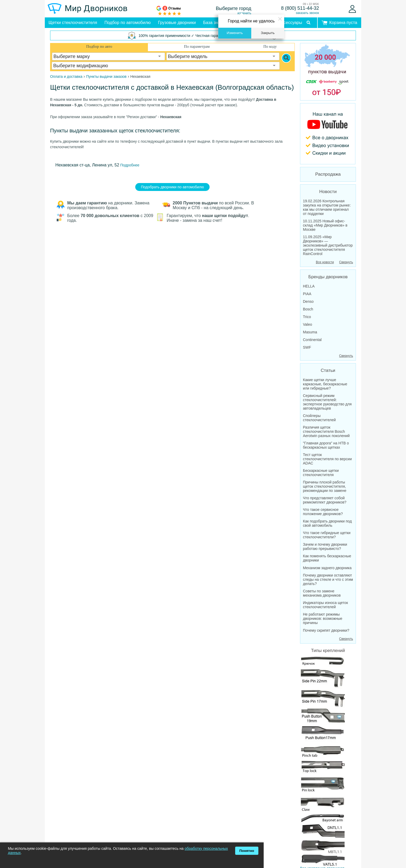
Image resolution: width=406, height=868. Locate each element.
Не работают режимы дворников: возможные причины (323, 618)
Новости (328, 192)
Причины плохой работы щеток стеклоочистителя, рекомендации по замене (325, 486)
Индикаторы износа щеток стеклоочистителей (325, 605)
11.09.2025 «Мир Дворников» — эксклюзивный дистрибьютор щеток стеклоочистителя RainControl (328, 245)
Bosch (308, 309)
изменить (244, 13)
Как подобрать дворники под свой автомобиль (327, 523)
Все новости (325, 262)
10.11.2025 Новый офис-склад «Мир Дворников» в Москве (325, 225)
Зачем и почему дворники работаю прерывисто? (325, 546)
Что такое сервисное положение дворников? (323, 512)
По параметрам (197, 46)
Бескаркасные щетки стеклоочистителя (321, 473)
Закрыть (268, 33)
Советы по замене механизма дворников (322, 593)
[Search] (286, 58)
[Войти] (352, 9)
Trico (307, 317)
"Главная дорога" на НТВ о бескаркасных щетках (326, 445)
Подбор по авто (99, 46)
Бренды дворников (328, 277)
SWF (307, 347)
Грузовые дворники (177, 23)
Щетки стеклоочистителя (73, 23)
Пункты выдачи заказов (106, 76)
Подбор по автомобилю (127, 23)
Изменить (235, 33)
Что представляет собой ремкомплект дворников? (325, 500)
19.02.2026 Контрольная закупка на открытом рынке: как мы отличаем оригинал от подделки (327, 207)
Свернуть (346, 262)
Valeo (308, 324)
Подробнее (129, 165)
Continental (312, 340)
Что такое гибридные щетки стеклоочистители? (327, 535)
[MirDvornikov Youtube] (328, 134)
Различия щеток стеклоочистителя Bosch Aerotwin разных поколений (326, 431)
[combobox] (109, 56)
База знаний (215, 23)
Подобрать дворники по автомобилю (173, 187)
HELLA (309, 286)
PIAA (307, 294)
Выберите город (234, 8)
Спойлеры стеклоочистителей (319, 418)
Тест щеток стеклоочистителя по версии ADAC (327, 459)
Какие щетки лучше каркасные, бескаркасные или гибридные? (325, 384)
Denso (308, 301)
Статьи (328, 370)
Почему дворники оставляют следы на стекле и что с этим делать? (328, 579)
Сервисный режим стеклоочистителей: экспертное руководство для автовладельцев (327, 402)
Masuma (310, 332)
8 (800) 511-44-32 (300, 8)
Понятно (247, 851)
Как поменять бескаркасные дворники (327, 558)
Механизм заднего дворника (327, 568)
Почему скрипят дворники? (326, 630)
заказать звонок (307, 13)
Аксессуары (291, 23)
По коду (270, 46)
